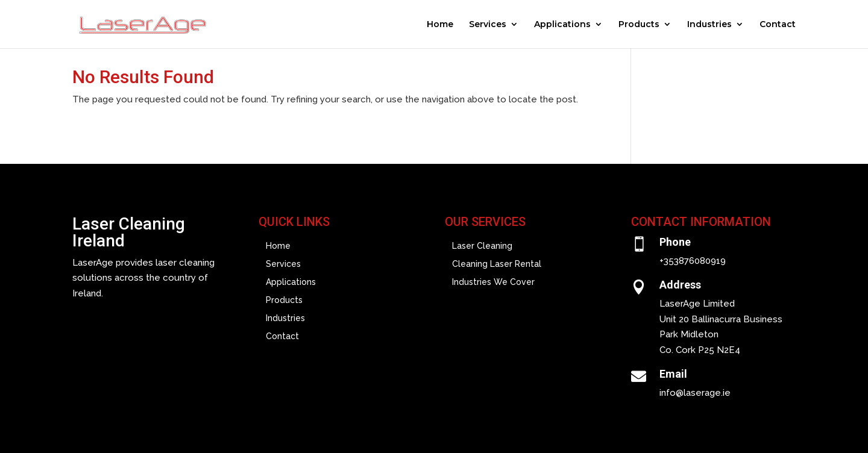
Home (440, 25)
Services (488, 25)
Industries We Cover (493, 282)
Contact (778, 25)
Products (639, 25)
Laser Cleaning (482, 246)
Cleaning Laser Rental (497, 264)
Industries (709, 25)
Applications (562, 25)
